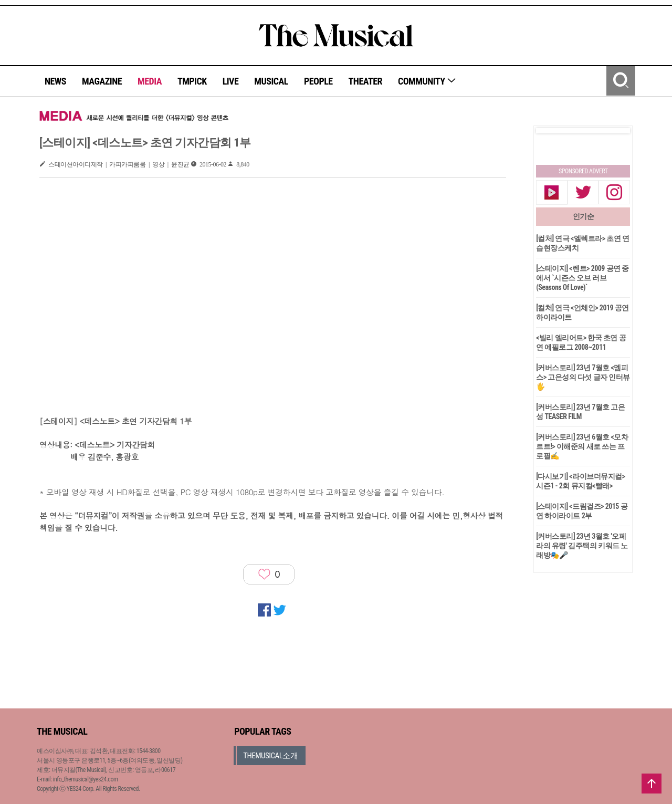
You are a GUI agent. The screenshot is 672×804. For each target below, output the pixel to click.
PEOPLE (318, 81)
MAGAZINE (102, 81)
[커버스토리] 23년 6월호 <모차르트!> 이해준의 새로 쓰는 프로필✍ (582, 446)
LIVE (231, 81)
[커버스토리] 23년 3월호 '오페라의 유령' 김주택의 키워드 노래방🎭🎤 (582, 546)
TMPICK (192, 81)
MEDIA (150, 81)
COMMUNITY (427, 81)
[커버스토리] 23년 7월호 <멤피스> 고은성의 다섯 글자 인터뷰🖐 (583, 377)
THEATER (365, 81)
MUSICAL (271, 81)
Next (614, 131)
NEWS (55, 81)
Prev (552, 131)
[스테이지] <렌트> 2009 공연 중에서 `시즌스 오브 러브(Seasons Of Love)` (582, 278)
